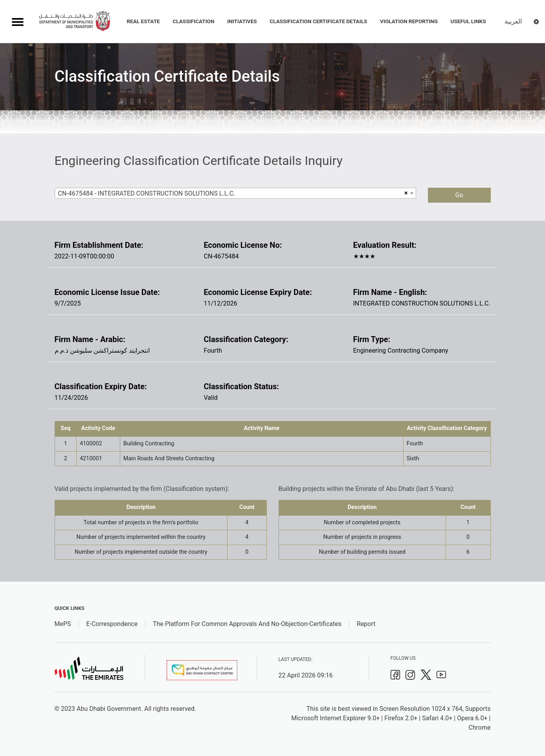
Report (366, 624)
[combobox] (235, 193)
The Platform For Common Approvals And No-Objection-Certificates (247, 624)
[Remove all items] (405, 193)
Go (459, 195)
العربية (513, 21)
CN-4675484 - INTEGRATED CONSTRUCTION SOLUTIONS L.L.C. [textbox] (147, 193)
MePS (63, 624)
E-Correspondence (112, 624)
